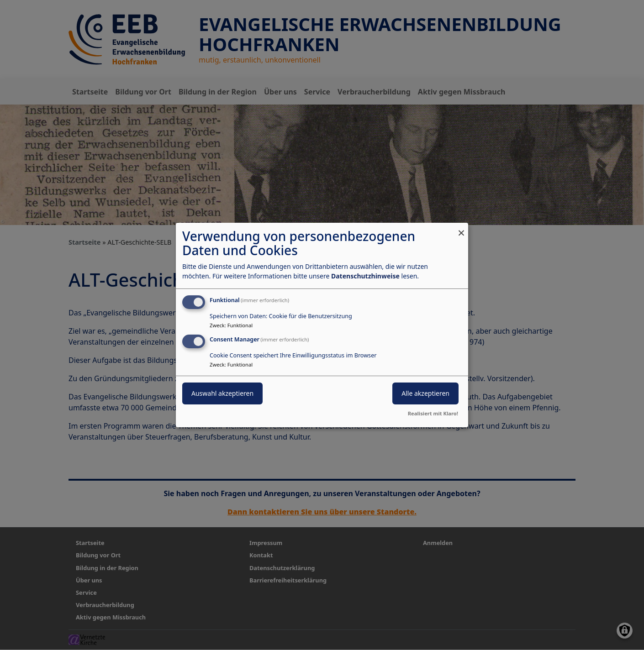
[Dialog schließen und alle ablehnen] (461, 228)
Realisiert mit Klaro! (433, 413)
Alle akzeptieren (425, 393)
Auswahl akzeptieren (222, 393)
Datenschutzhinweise (365, 276)
